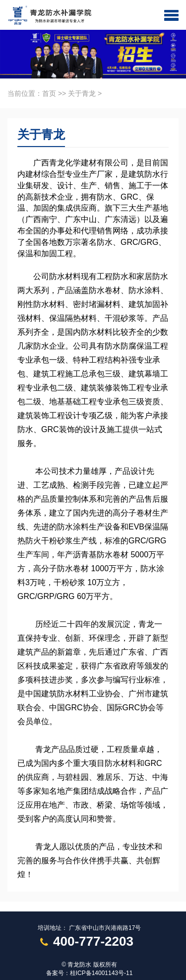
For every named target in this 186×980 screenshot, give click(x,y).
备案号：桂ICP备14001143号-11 (90, 973)
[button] (171, 15)
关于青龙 (82, 93)
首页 (49, 93)
